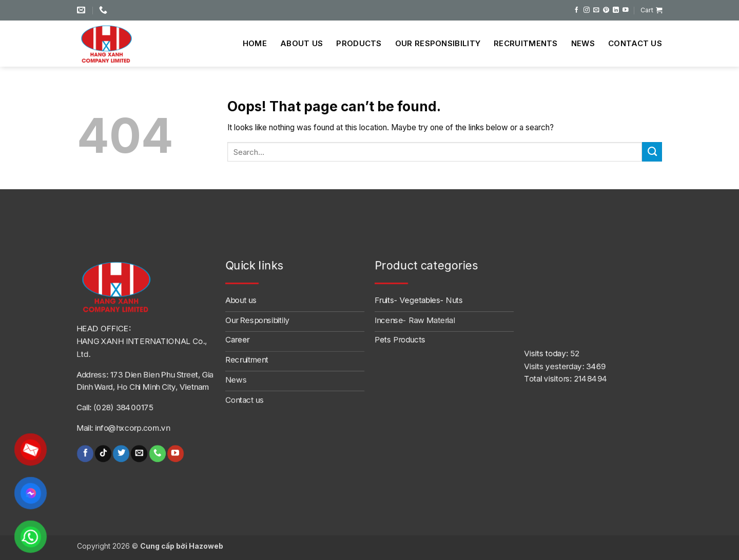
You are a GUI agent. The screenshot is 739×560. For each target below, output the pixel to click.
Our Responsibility (438, 43)
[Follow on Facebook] (577, 10)
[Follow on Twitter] (121, 454)
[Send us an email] (596, 10)
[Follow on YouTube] (626, 10)
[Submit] (652, 152)
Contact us (635, 43)
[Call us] (157, 454)
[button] (651, 10)
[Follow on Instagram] (587, 10)
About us (302, 43)
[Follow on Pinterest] (606, 10)
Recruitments (526, 43)
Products (359, 43)
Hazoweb (206, 546)
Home (255, 43)
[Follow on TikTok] (103, 454)
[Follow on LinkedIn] (616, 10)
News (583, 43)
